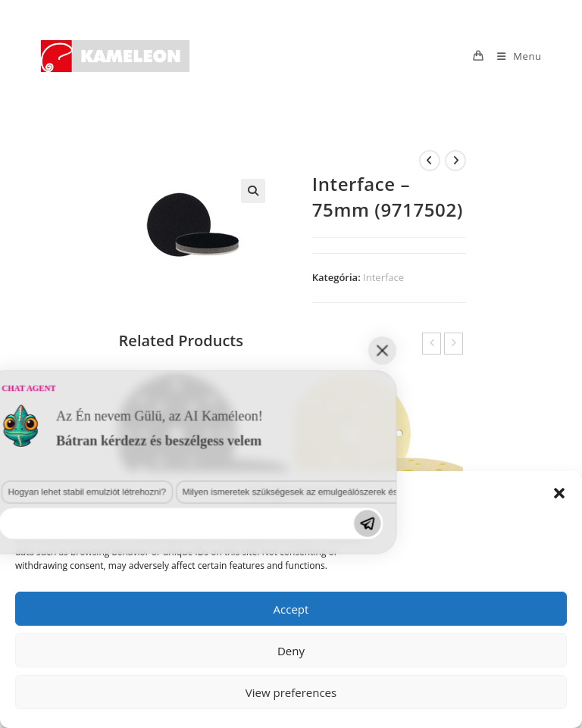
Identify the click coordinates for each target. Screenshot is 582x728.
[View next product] (455, 161)
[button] (559, 493)
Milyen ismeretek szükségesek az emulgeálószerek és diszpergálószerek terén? (148, 638)
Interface (383, 277)
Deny (291, 651)
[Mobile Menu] (514, 56)
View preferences (291, 692)
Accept (291, 609)
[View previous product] (430, 161)
